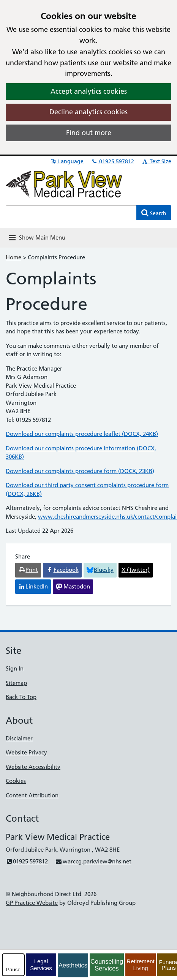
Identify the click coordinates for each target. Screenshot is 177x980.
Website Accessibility (33, 767)
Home (13, 257)
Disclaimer (19, 738)
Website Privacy (26, 752)
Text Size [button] (156, 161)
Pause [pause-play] (13, 970)
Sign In (15, 668)
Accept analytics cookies (89, 91)
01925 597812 (112, 161)
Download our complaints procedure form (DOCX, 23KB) (80, 471)
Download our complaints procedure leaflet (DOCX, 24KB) (82, 434)
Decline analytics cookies (88, 112)
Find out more (89, 133)
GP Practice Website (32, 903)
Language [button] (67, 161)
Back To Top (21, 697)
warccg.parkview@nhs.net (93, 861)
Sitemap (16, 683)
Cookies (16, 781)
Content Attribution (32, 795)
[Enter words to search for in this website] (71, 213)
